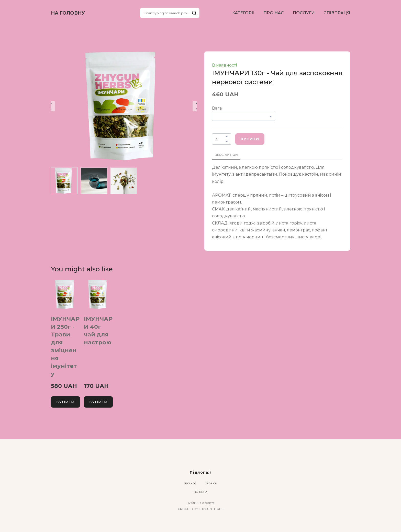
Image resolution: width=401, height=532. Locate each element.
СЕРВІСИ (211, 483)
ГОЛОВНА (201, 492)
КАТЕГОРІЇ (243, 13)
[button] (194, 13)
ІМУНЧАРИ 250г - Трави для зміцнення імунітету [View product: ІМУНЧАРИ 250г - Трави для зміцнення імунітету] (65, 347)
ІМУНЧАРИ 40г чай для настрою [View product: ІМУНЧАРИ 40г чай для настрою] (98, 331)
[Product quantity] (220, 139)
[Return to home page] (68, 13)
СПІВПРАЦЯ (337, 13)
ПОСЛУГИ (304, 13)
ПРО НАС (274, 13)
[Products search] (170, 13)
